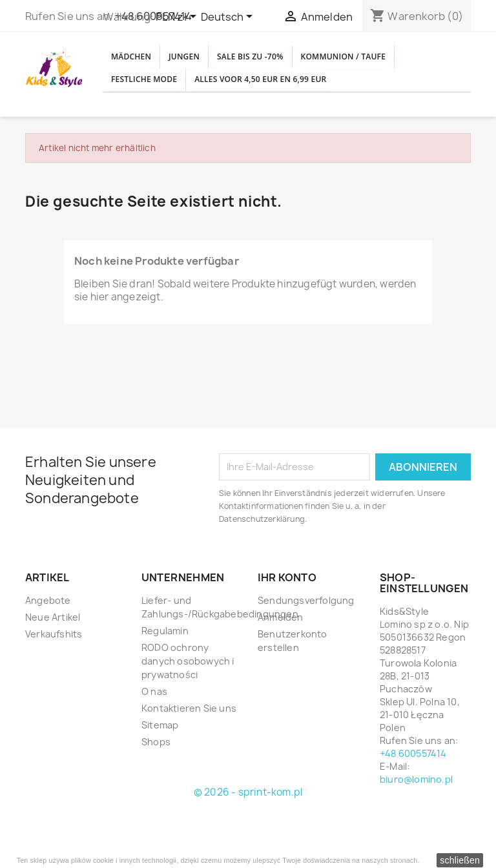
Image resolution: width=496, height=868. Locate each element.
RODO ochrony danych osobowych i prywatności (188, 720)
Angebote (48, 659)
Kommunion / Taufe (168, 98)
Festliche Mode (288, 98)
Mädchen (140, 63)
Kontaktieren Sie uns (189, 767)
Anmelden (281, 676)
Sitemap (160, 784)
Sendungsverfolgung (306, 659)
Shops (156, 801)
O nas (154, 750)
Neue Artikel (53, 676)
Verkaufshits (54, 693)
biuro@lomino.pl (416, 838)
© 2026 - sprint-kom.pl (248, 851)
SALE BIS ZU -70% (298, 63)
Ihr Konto (287, 636)
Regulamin (165, 689)
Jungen (211, 63)
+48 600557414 (413, 812)
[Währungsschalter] (178, 17)
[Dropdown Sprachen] (229, 17)
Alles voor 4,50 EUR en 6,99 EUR (197, 132)
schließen (460, 860)
